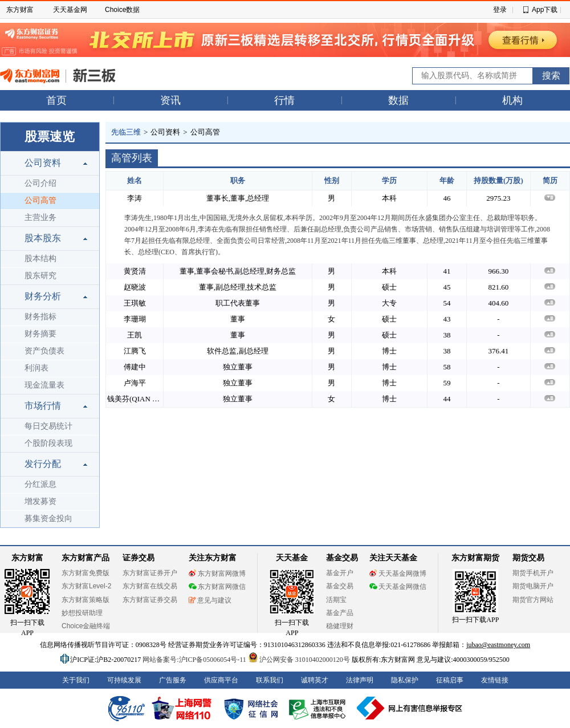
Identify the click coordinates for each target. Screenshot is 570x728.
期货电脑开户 (533, 586)
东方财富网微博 (217, 574)
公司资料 (43, 163)
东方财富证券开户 (150, 573)
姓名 (135, 180)
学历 (389, 180)
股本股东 (43, 238)
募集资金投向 (48, 518)
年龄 (447, 180)
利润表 (36, 368)
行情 (284, 100)
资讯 (170, 100)
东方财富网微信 (217, 587)
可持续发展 (124, 680)
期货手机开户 (533, 573)
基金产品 (340, 613)
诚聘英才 (315, 680)
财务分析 (43, 296)
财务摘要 (40, 334)
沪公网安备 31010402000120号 (299, 660)
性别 (332, 180)
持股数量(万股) (498, 180)
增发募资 (40, 501)
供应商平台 (221, 680)
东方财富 (20, 10)
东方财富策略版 (85, 600)
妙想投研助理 (82, 613)
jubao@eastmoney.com (498, 645)
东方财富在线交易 (150, 586)
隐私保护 (405, 680)
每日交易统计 (48, 426)
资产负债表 (44, 351)
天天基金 (292, 558)
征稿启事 (450, 680)
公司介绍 (40, 183)
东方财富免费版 (85, 573)
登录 (500, 10)
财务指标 (40, 317)
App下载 (545, 10)
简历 (550, 180)
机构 (512, 100)
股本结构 (40, 259)
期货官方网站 (533, 600)
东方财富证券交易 (150, 600)
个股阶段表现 (48, 443)
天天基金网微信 (398, 587)
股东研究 (40, 276)
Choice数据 (122, 10)
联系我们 (270, 680)
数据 (398, 100)
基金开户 (340, 573)
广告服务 (173, 680)
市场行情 (43, 406)
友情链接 (495, 680)
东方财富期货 (475, 558)
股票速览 (50, 137)
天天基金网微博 (398, 574)
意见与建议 (210, 600)
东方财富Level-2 (86, 586)
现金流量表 (44, 385)
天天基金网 (70, 10)
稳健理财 (340, 626)
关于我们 (76, 680)
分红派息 (40, 484)
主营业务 (40, 217)
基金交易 (340, 586)
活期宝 (336, 600)
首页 (56, 100)
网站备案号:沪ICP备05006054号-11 (195, 660)
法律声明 (360, 680)
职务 (238, 180)
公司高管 (40, 200)
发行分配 (43, 464)
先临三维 (126, 132)
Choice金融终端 (86, 626)
